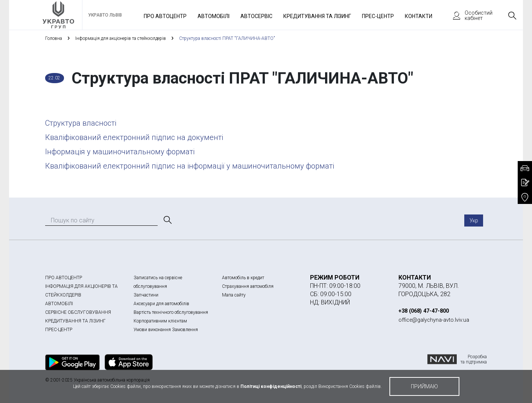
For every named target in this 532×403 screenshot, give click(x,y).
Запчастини (146, 295)
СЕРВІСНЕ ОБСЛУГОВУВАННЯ (78, 312)
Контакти (419, 16)
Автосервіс (256, 16)
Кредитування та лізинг (317, 16)
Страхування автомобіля (248, 286)
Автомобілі (214, 16)
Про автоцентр (165, 16)
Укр (474, 221)
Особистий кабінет (469, 15)
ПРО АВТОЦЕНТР (64, 278)
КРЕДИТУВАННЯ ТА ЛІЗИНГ (75, 321)
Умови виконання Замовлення (166, 330)
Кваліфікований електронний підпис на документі (134, 137)
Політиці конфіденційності (271, 386)
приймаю (424, 386)
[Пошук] (167, 220)
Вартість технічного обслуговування (171, 312)
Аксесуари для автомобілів (161, 304)
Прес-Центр (378, 16)
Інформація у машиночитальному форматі (120, 152)
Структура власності (81, 123)
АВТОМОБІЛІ (59, 304)
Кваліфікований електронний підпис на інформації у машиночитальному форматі (190, 166)
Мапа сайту (234, 295)
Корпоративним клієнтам (160, 321)
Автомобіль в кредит (243, 278)
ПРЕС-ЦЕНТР (59, 330)
